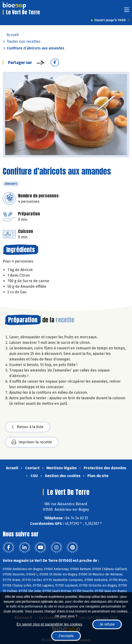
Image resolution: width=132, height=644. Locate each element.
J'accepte (66, 636)
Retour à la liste (28, 427)
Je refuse (107, 624)
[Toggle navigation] (127, 11)
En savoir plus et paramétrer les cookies (49, 624)
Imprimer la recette (32, 442)
